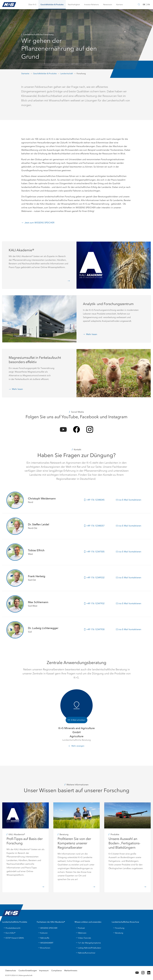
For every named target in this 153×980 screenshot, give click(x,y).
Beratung (118, 933)
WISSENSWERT (46, 943)
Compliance (56, 971)
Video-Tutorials (83, 938)
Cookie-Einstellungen (28, 971)
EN (149, 5)
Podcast (80, 928)
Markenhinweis (71, 971)
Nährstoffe (44, 938)
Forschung (119, 928)
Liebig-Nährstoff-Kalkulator (88, 948)
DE (144, 4)
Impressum (44, 971)
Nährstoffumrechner (86, 953)
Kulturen (43, 933)
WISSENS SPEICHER (48, 928)
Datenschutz (11, 971)
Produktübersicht (12, 928)
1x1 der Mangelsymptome (88, 943)
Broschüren (44, 948)
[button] (32, 5)
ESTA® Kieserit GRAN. (14, 938)
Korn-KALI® (9, 933)
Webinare (81, 933)
